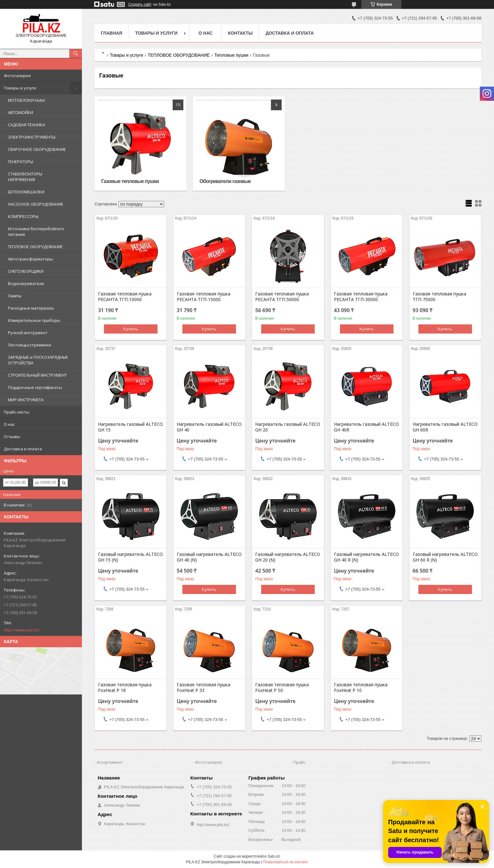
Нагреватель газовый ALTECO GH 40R (366, 427)
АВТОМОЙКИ (20, 112)
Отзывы (12, 437)
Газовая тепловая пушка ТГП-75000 (439, 297)
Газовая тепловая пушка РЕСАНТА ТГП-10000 (125, 297)
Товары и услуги (20, 88)
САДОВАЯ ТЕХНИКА (26, 125)
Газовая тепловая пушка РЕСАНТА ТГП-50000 (282, 297)
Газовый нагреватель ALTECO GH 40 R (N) (366, 557)
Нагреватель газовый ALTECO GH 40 (209, 427)
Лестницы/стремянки (29, 345)
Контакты (240, 33)
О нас (9, 424)
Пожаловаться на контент (285, 862)
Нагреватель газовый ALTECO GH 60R (445, 427)
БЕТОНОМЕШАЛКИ (26, 192)
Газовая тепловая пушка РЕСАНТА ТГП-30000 (361, 297)
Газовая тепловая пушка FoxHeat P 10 (361, 688)
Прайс (299, 762)
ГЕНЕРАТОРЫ (20, 162)
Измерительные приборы (34, 320)
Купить (131, 329)
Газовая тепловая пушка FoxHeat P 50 (282, 688)
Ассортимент (110, 762)
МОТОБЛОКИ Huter (27, 100)
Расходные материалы (31, 308)
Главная (112, 33)
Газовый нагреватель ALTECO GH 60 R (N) (445, 557)
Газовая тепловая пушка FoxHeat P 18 (125, 688)
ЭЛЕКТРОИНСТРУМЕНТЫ (32, 137)
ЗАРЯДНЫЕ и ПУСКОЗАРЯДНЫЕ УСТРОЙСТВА (38, 360)
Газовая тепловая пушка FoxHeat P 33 (204, 688)
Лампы (15, 296)
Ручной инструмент (28, 333)
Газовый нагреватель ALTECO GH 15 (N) (130, 557)
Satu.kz (274, 856)
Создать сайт (140, 4)
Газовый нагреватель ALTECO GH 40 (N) (209, 557)
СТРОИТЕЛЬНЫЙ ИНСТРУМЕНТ (37, 375)
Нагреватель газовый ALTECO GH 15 (130, 427)
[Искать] (76, 54)
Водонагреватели (26, 283)
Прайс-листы (17, 412)
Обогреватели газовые (225, 181)
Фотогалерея (17, 76)
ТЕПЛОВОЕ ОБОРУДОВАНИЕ (35, 247)
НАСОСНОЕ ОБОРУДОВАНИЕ (36, 204)
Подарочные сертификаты (35, 387)
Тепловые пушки (231, 55)
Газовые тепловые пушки (130, 181)
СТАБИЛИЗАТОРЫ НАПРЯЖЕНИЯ (25, 177)
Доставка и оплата (23, 449)
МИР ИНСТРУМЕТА (26, 400)
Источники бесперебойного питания (36, 231)
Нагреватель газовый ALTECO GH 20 (288, 427)
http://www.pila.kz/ (22, 630)
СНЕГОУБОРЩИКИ (26, 271)
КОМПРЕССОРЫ (23, 216)
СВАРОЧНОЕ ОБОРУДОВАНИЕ (37, 149)
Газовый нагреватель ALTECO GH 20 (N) (288, 557)
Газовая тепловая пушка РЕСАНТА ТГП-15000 (204, 297)
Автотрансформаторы (30, 259)
